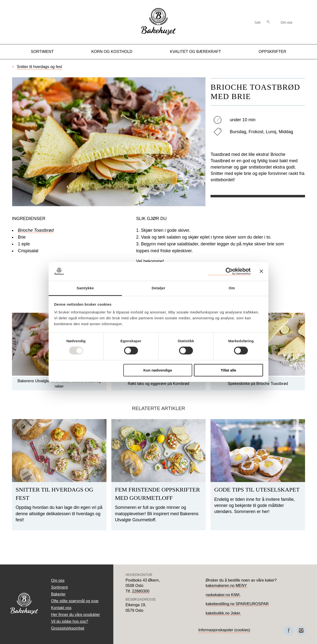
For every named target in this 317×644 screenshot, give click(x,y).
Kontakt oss (61, 608)
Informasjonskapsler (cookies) (224, 630)
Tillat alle (228, 370)
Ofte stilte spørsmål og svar (75, 601)
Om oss (286, 22)
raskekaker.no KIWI (223, 595)
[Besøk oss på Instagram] (301, 631)
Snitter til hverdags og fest (39, 67)
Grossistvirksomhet (68, 628)
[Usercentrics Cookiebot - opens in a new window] (229, 271)
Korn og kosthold (112, 52)
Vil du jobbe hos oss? (70, 621)
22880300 (141, 591)
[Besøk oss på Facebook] (289, 631)
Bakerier (58, 594)
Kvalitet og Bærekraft (195, 52)
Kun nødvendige (158, 370)
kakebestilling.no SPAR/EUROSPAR (237, 604)
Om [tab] (232, 288)
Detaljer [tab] (158, 288)
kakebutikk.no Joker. (223, 613)
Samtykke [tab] (85, 288)
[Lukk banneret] (261, 271)
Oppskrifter (272, 52)
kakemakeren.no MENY (227, 586)
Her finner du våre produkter (75, 615)
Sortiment (42, 52)
